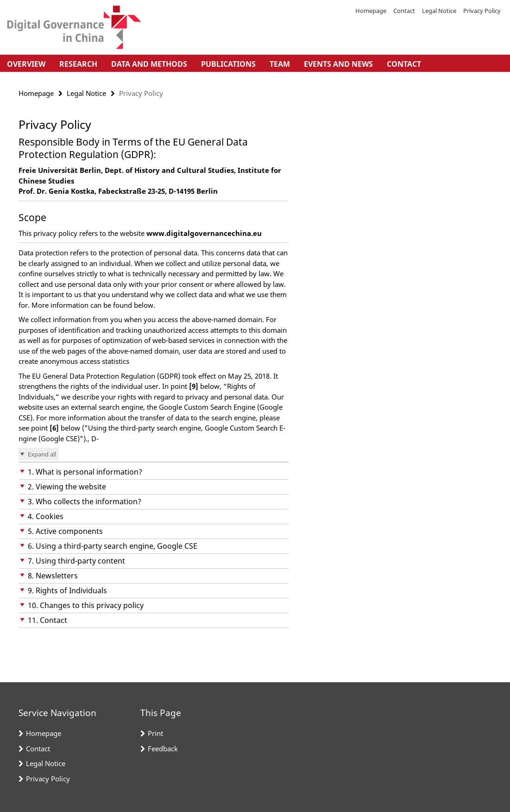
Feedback (163, 749)
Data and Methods (149, 64)
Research (78, 64)
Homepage (371, 11)
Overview (26, 64)
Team (280, 64)
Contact (404, 11)
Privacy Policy (482, 11)
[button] (154, 472)
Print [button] (155, 733)
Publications (228, 64)
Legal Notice (439, 11)
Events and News (338, 64)
